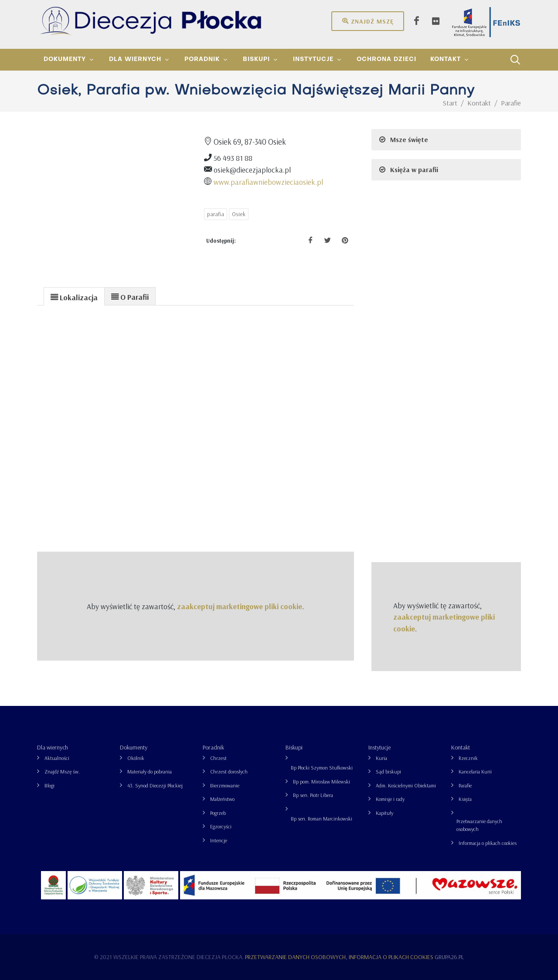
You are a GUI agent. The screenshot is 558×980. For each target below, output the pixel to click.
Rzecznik (468, 758)
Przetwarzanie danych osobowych (479, 825)
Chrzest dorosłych (229, 771)
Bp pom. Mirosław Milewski (322, 782)
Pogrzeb (218, 813)
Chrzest (218, 758)
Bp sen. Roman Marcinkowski (322, 819)
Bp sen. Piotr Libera (313, 795)
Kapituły (384, 813)
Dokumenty (134, 747)
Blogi (49, 785)
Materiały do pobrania (150, 771)
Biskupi (294, 747)
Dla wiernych (53, 747)
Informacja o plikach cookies (488, 843)
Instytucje (379, 747)
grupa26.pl (449, 957)
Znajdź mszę (368, 21)
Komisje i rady (390, 799)
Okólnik (136, 758)
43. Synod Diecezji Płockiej (155, 785)
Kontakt (461, 747)
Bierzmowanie (225, 785)
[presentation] (74, 297)
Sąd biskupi (388, 771)
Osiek (239, 214)
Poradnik (213, 747)
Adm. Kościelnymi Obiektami (406, 785)
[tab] (74, 296)
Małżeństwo (222, 799)
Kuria (381, 758)
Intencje (219, 840)
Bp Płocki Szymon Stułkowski (322, 768)
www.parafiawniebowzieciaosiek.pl (268, 182)
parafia (216, 214)
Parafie (465, 785)
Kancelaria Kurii (475, 771)
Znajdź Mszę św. (62, 771)
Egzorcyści (221, 826)
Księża (465, 799)
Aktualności (57, 758)
